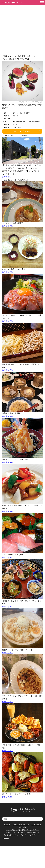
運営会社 (7, 825)
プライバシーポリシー (21, 825)
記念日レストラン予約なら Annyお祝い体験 (22, 833)
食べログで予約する (22, 131)
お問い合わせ (36, 825)
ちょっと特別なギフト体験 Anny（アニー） (22, 830)
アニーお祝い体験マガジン (12, 3)
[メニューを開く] (41, 3)
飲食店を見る (8, 226)
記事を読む (7, 177)
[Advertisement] (22, 29)
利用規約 (22, 827)
